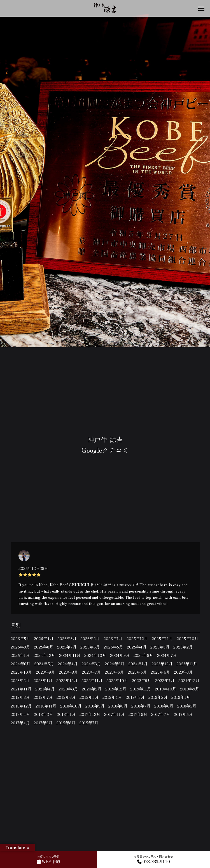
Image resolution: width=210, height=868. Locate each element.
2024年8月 (143, 655)
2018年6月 (164, 706)
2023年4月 (160, 672)
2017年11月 (114, 714)
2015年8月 (66, 723)
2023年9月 (45, 672)
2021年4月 (45, 689)
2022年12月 (67, 680)
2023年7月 (91, 672)
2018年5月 (187, 706)
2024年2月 (115, 664)
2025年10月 (187, 638)
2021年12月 (189, 680)
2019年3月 (135, 697)
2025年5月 (113, 647)
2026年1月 (113, 638)
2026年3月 (67, 638)
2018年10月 (71, 706)
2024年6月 (20, 664)
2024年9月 (120, 655)
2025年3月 (160, 647)
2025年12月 (137, 638)
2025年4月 (137, 647)
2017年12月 (90, 714)
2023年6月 (114, 672)
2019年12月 (116, 689)
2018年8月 (118, 706)
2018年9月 (95, 706)
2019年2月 (158, 697)
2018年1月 (66, 714)
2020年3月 (68, 689)
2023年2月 (20, 680)
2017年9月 (138, 714)
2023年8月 (68, 672)
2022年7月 (165, 680)
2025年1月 (20, 655)
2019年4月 (112, 697)
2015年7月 (89, 723)
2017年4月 (20, 723)
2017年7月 (161, 714)
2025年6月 (90, 647)
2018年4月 (20, 714)
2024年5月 (44, 664)
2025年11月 (162, 638)
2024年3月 (91, 664)
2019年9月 (190, 689)
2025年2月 (183, 647)
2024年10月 (95, 655)
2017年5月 (183, 714)
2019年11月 (141, 689)
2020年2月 (92, 689)
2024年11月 (70, 655)
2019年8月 (20, 697)
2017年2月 (43, 723)
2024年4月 (68, 664)
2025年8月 (44, 647)
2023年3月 (183, 672)
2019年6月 (66, 697)
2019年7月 (43, 697)
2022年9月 (142, 680)
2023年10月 (21, 672)
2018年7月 (141, 706)
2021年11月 (21, 689)
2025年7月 (67, 647)
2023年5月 (137, 672)
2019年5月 (89, 697)
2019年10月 (165, 689)
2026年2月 (90, 638)
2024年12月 (44, 655)
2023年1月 (43, 680)
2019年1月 (181, 697)
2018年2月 (43, 714)
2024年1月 (138, 664)
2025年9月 (20, 647)
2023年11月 (187, 664)
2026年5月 (20, 638)
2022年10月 (117, 680)
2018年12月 (21, 706)
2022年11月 (92, 680)
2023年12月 (162, 664)
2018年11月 (46, 706)
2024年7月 (167, 655)
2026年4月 (44, 638)
